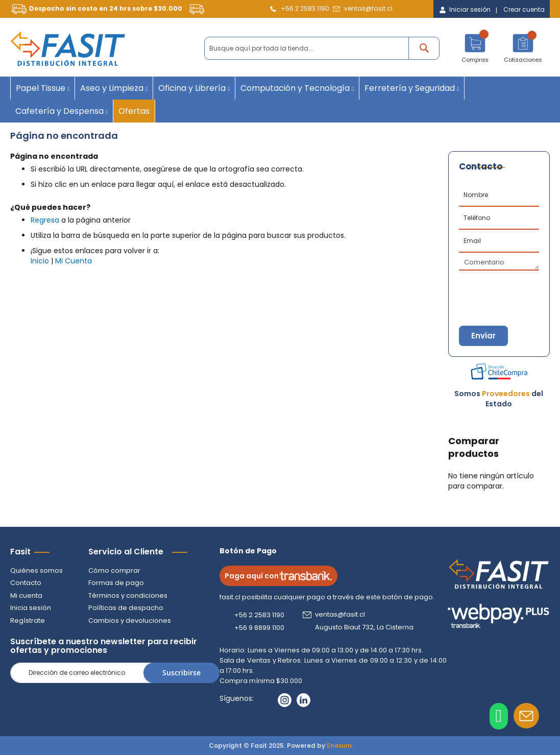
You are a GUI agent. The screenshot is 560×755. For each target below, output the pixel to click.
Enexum (339, 746)
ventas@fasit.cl (368, 8)
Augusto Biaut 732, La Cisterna (365, 627)
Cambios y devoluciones (130, 620)
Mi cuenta (26, 595)
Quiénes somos (36, 570)
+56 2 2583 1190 (305, 8)
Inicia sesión (31, 608)
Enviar (484, 336)
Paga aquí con (279, 576)
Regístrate (28, 620)
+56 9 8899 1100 (260, 628)
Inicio (40, 261)
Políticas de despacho (126, 608)
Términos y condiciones (128, 595)
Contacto (26, 583)
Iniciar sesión (470, 10)
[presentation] (509, 289)
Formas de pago (116, 583)
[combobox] (322, 48)
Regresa (45, 220)
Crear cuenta (524, 10)
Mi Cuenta (74, 261)
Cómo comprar (114, 570)
